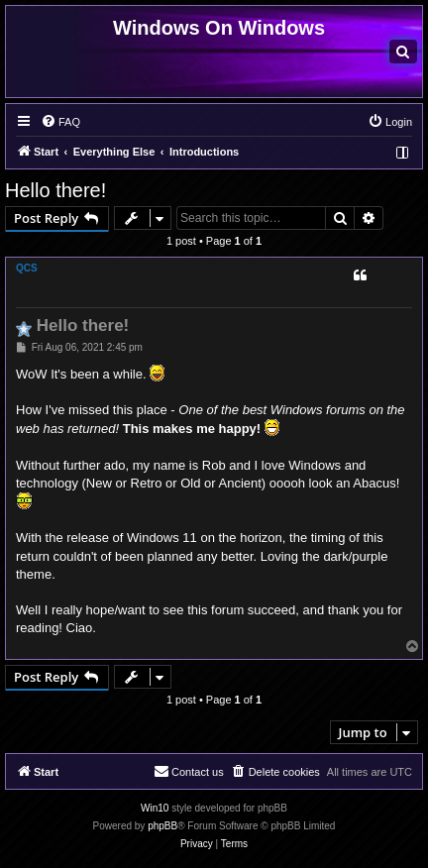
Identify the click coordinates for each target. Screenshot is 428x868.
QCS (27, 268)
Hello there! (55, 190)
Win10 (155, 808)
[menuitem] (403, 52)
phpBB (162, 826)
